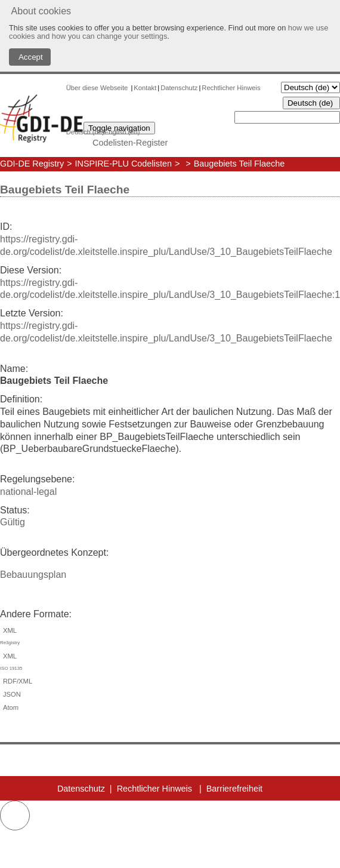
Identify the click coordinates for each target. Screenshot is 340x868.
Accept (30, 57)
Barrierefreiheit (234, 789)
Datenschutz (179, 88)
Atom (9, 707)
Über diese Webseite (98, 88)
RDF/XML (16, 681)
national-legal (28, 492)
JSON (10, 694)
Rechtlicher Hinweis (231, 88)
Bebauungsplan (33, 575)
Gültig (13, 522)
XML (170, 638)
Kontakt (145, 88)
